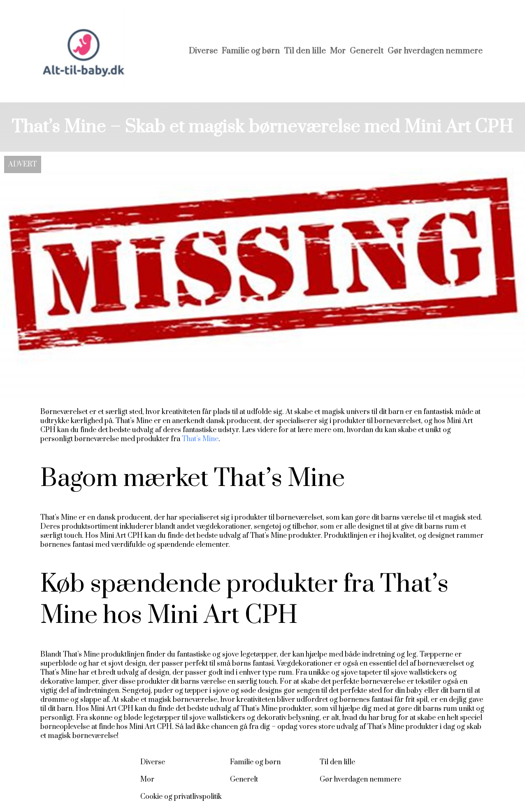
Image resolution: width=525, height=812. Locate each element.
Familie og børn (251, 51)
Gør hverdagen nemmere (435, 51)
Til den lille (305, 51)
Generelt (367, 51)
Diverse (203, 51)
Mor (338, 51)
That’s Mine (200, 439)
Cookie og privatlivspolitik (181, 797)
